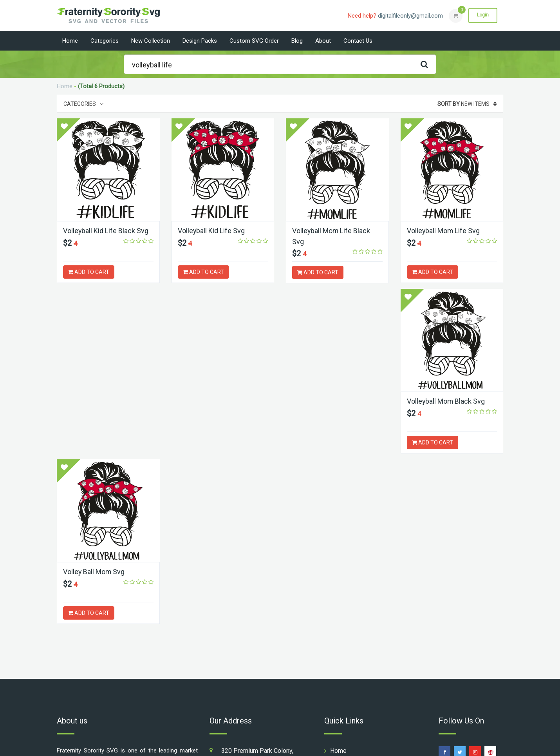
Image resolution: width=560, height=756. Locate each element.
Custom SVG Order (254, 41)
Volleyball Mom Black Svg (102, 401)
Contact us (358, 41)
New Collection (151, 41)
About (323, 41)
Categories (105, 41)
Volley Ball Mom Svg (209, 401)
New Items (467, 104)
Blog (297, 41)
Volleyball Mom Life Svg (444, 231)
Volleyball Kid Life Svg (211, 231)
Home (70, 41)
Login (483, 15)
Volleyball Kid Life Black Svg (106, 231)
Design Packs (200, 41)
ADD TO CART (89, 272)
